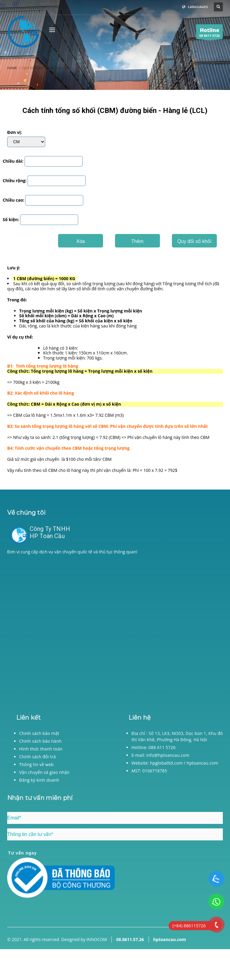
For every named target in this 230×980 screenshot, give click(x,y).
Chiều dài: (13, 161)
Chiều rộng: (15, 181)
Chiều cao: (13, 200)
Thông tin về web (36, 764)
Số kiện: (11, 220)
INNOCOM (97, 939)
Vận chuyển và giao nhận (44, 772)
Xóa (81, 241)
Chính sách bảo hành (40, 741)
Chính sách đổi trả (37, 757)
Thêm (138, 241)
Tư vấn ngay (22, 853)
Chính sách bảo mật (39, 733)
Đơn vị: (15, 133)
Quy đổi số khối (194, 241)
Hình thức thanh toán (41, 749)
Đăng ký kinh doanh (39, 780)
